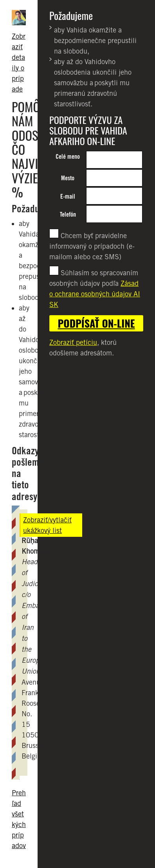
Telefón (68, 214)
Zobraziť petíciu (73, 342)
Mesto (68, 178)
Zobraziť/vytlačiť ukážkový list (47, 525)
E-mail (68, 196)
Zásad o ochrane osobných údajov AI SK (95, 294)
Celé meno (68, 157)
